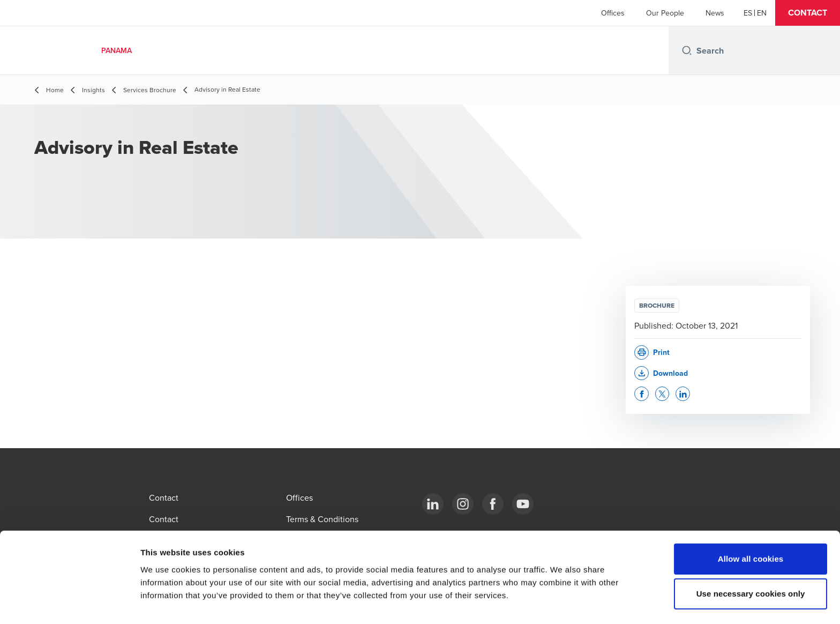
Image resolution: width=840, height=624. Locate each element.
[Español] (748, 13)
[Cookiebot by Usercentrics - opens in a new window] (69, 603)
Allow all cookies (751, 527)
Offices (613, 13)
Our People (665, 13)
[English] (762, 13)
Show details (562, 603)
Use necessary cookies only (751, 562)
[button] (808, 13)
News (715, 13)
